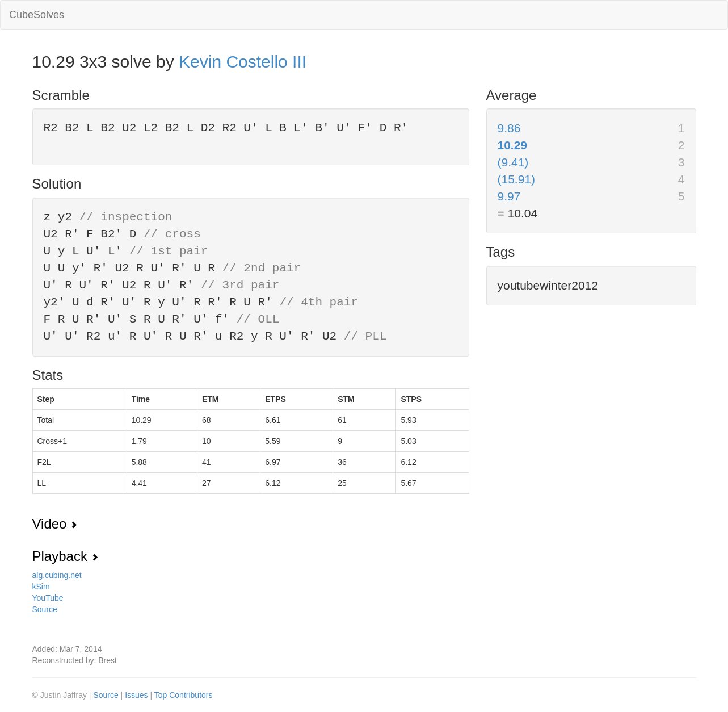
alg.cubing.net (57, 575)
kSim (41, 587)
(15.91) (517, 179)
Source (45, 609)
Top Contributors (184, 695)
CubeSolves (37, 15)
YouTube (48, 598)
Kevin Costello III (243, 62)
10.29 (513, 145)
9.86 (509, 128)
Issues (137, 695)
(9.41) (513, 162)
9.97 (509, 196)
